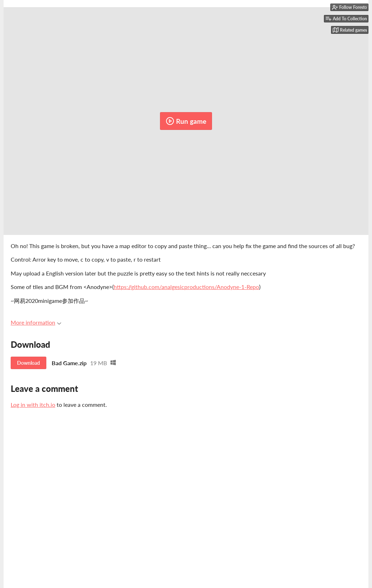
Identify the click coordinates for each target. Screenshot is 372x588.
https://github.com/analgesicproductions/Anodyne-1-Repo (186, 287)
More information (36, 322)
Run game (186, 121)
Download (29, 363)
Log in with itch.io (33, 405)
